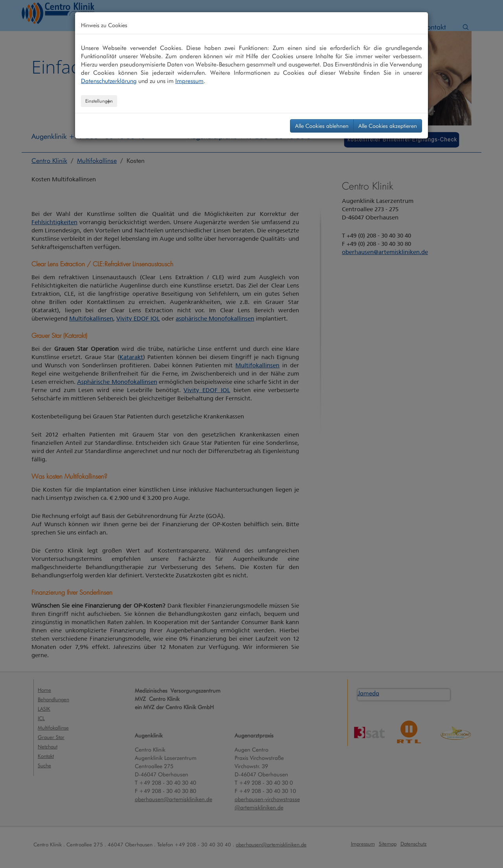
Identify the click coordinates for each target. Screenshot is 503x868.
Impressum (189, 81)
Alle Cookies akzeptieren (388, 126)
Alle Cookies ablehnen (322, 126)
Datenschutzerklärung (109, 81)
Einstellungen (99, 101)
